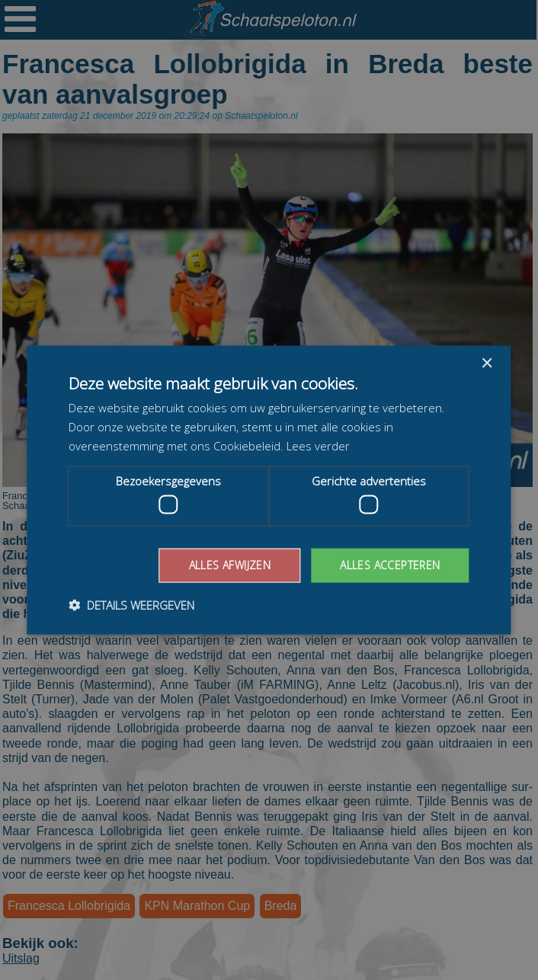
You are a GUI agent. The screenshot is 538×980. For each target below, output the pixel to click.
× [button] (487, 364)
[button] (131, 604)
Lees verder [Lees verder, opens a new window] (318, 445)
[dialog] (269, 490)
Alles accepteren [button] (390, 565)
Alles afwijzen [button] (230, 565)
